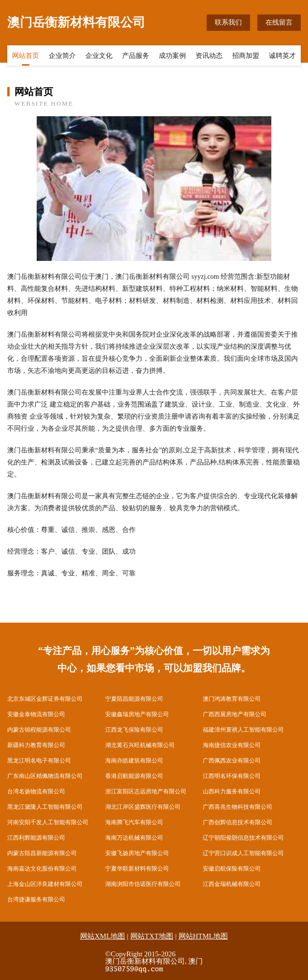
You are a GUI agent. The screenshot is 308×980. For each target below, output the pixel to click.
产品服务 (136, 56)
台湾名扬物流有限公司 (36, 791)
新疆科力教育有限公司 (36, 745)
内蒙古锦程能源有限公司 (39, 730)
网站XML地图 (103, 936)
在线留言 (279, 22)
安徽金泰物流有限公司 (36, 714)
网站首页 (26, 56)
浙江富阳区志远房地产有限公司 (146, 791)
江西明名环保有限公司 (232, 776)
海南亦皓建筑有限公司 (134, 761)
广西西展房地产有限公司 (235, 714)
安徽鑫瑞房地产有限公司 (137, 714)
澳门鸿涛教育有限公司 (232, 699)
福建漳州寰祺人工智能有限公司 (243, 730)
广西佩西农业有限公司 (232, 761)
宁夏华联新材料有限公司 (137, 869)
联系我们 (228, 22)
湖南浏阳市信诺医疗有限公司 (143, 884)
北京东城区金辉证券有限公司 (45, 699)
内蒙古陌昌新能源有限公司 (42, 853)
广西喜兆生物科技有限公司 (238, 807)
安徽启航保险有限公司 (232, 869)
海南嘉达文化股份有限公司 (42, 869)
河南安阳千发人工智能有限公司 (48, 822)
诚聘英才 (282, 56)
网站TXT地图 (152, 936)
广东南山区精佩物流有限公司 (45, 776)
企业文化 (99, 56)
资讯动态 (209, 56)
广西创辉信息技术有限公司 (238, 822)
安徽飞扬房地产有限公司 (137, 853)
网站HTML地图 (203, 936)
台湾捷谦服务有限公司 (36, 899)
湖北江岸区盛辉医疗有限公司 (143, 807)
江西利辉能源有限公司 (36, 838)
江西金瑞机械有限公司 (232, 884)
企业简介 (62, 56)
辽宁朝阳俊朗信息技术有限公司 (243, 838)
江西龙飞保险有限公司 (134, 730)
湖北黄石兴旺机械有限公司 (140, 745)
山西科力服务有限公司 (232, 791)
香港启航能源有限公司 (134, 776)
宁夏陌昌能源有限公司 (134, 699)
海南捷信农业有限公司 (232, 745)
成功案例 (172, 56)
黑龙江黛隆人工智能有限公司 (45, 807)
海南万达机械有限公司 (134, 838)
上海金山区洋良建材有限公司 (45, 884)
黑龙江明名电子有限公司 (39, 761)
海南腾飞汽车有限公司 (134, 822)
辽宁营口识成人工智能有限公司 (243, 853)
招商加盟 (246, 56)
